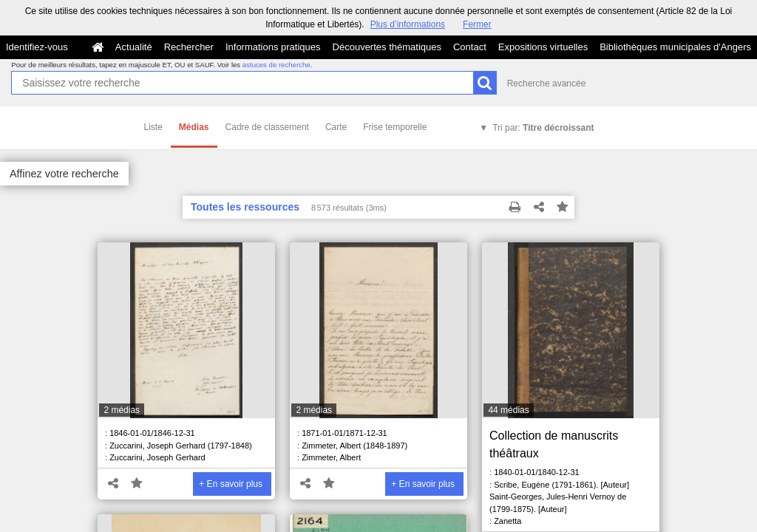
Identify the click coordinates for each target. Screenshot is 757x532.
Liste (153, 127)
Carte (336, 127)
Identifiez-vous (37, 47)
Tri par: (543, 128)
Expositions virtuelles (543, 47)
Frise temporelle (395, 127)
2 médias (122, 410)
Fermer (477, 24)
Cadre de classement (267, 127)
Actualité (134, 47)
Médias (194, 127)
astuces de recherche (276, 65)
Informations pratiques (273, 47)
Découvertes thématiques (387, 47)
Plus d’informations (408, 24)
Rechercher (189, 47)
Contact (470, 47)
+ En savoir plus (231, 484)
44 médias (508, 410)
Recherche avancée (547, 83)
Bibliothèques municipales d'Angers (675, 47)
